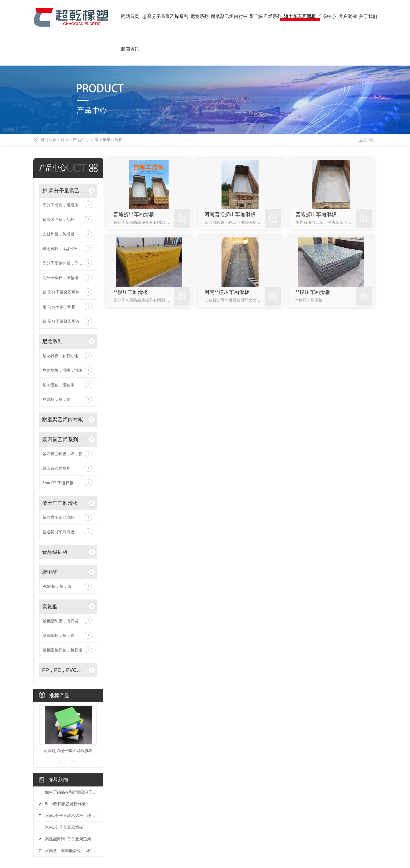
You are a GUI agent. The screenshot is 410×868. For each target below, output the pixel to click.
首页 (64, 140)
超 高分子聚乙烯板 (59, 307)
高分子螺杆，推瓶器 (60, 278)
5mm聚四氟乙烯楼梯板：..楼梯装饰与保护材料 (71, 804)
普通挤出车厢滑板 (58, 532)
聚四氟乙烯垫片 (56, 468)
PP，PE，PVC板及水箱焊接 (64, 670)
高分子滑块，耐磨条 (60, 205)
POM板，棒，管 (57, 586)
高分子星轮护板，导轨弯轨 (66, 263)
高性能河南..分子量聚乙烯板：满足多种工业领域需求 (71, 839)
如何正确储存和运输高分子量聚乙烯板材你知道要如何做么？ (71, 792)
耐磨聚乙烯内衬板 (63, 420)
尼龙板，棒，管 (56, 399)
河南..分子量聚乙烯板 (64, 827)
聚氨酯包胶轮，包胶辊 (62, 650)
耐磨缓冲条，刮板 (58, 219)
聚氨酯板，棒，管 (58, 635)
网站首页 (130, 16)
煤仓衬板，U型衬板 (60, 249)
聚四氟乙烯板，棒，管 (62, 454)
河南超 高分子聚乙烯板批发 (68, 751)
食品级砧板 (55, 552)
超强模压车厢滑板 (58, 517)
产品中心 (81, 140)
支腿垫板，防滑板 (58, 234)
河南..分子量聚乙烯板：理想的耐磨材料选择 (71, 816)
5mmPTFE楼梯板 (58, 483)
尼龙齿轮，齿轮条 (58, 385)
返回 (367, 140)
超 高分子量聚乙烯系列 (64, 191)
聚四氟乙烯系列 (60, 440)
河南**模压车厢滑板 (227, 292)
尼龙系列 (52, 341)
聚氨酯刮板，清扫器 (60, 621)
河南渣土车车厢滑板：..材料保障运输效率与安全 (71, 851)
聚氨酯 (50, 607)
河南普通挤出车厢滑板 (230, 214)
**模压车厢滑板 (131, 292)
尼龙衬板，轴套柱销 (60, 356)
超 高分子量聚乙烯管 (61, 321)
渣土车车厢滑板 (108, 140)
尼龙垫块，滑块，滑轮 (62, 370)
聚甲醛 (50, 572)
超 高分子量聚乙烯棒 (61, 292)
